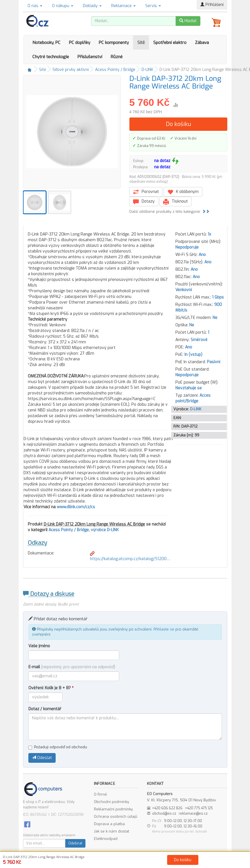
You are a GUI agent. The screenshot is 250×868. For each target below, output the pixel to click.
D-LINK (147, 70)
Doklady (92, 6)
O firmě (100, 794)
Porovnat (146, 192)
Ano (202, 255)
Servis (153, 6)
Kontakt (189, 863)
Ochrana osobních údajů (116, 816)
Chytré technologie (51, 57)
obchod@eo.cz (164, 814)
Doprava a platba (109, 824)
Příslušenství (90, 57)
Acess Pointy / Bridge (115, 70)
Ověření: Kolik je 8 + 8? (51, 688)
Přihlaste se (164, 629)
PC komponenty (114, 43)
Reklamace (123, 6)
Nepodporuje (187, 247)
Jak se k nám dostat (112, 831)
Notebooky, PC (46, 43)
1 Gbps (218, 297)
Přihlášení (212, 5)
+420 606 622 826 (167, 808)
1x (209, 234)
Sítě (141, 43)
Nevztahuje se (189, 388)
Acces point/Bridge (193, 398)
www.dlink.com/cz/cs (76, 507)
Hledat (188, 21)
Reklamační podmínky (113, 809)
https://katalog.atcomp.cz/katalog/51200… (130, 557)
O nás (35, 6)
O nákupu (63, 6)
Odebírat (75, 843)
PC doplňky (80, 43)
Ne (215, 318)
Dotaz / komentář (45, 709)
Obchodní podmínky (112, 802)
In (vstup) (193, 355)
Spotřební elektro (170, 43)
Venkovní (184, 290)
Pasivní (214, 362)
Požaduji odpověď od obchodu (58, 747)
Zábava (202, 43)
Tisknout (176, 202)
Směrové (199, 340)
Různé (117, 57)
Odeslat (42, 758)
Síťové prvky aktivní (71, 70)
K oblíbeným (183, 192)
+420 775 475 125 (199, 808)
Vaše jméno (39, 646)
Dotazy (144, 202)
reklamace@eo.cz (193, 814)
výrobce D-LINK (105, 530)
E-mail (72, 667)
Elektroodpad (106, 839)
